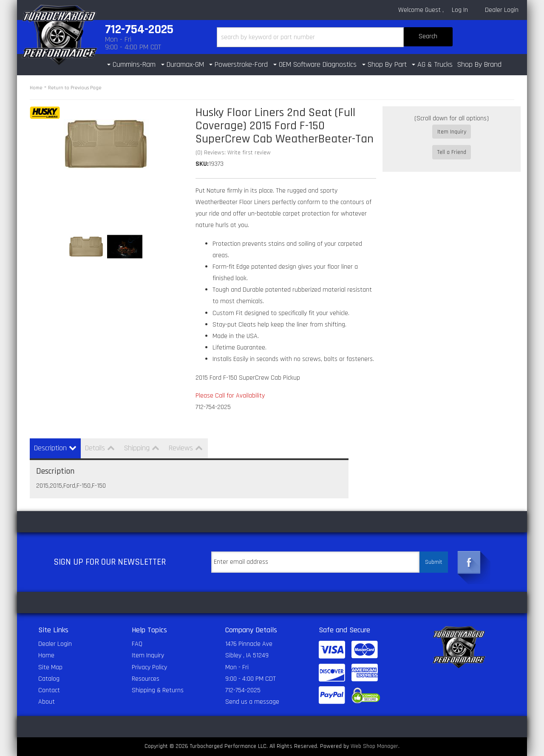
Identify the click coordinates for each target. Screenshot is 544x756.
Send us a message (252, 702)
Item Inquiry (452, 132)
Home (36, 88)
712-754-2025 (243, 690)
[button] (335, 37)
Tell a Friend (452, 144)
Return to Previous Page (75, 88)
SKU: (202, 164)
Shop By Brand (479, 64)
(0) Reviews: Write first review (233, 153)
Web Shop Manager (374, 746)
